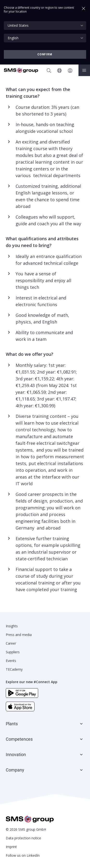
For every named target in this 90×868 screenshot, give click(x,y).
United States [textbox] (18, 25)
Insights (12, 626)
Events (11, 661)
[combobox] (45, 26)
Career (11, 643)
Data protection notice (23, 838)
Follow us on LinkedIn (23, 855)
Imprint (11, 847)
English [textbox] (13, 38)
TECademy (14, 669)
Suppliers (13, 652)
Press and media (19, 635)
